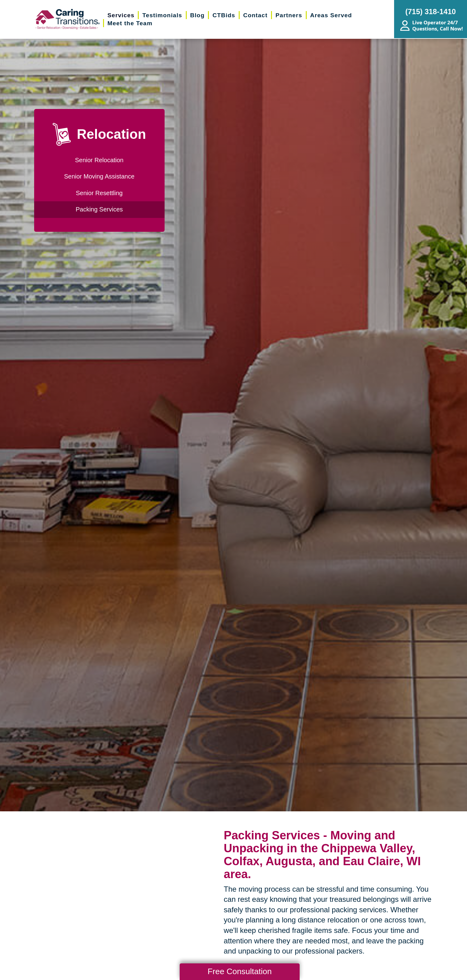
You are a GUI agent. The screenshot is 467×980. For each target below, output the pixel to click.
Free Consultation (240, 971)
